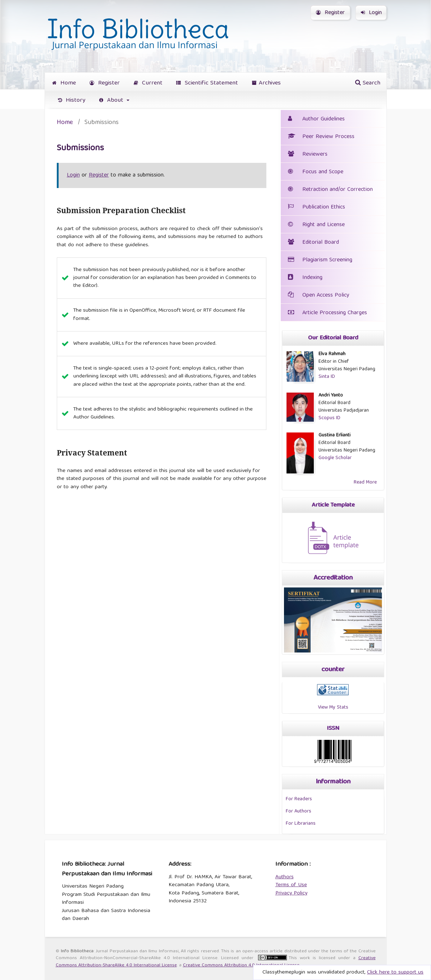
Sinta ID (327, 377)
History (72, 100)
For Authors (299, 811)
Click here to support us (395, 972)
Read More (365, 482)
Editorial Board (321, 243)
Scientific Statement (207, 83)
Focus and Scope (316, 172)
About (112, 100)
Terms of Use (291, 885)
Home (64, 83)
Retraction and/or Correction (330, 190)
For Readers (299, 799)
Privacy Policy (291, 893)
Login (371, 13)
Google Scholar (335, 458)
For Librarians (301, 824)
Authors (285, 877)
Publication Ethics (317, 207)
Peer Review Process (321, 137)
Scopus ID (329, 418)
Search (368, 83)
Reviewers (308, 155)
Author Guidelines (324, 119)
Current (148, 83)
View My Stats (333, 707)
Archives (266, 83)
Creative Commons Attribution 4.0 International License (241, 965)
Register (105, 83)
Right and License (324, 225)
